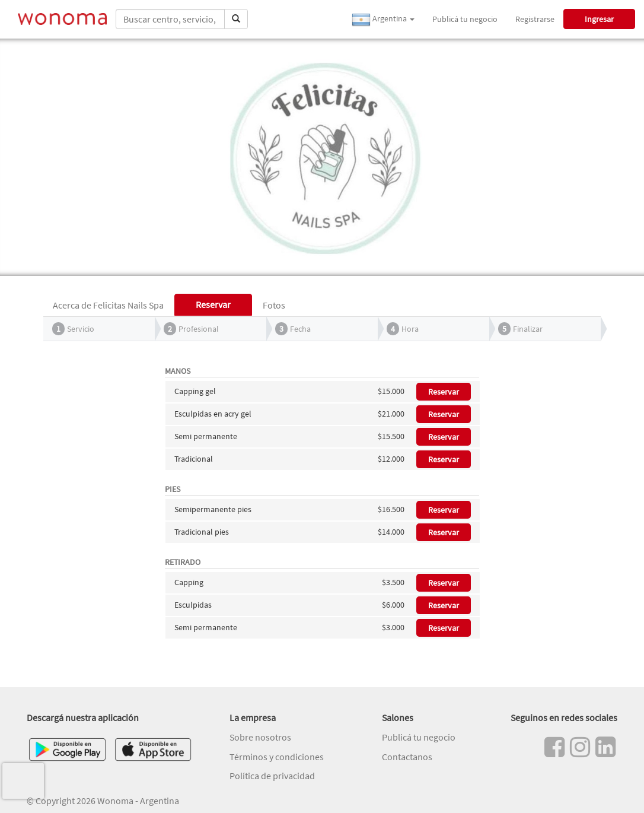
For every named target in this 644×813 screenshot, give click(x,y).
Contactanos (407, 757)
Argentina (383, 20)
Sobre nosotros (260, 737)
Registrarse (535, 19)
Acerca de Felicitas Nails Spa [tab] (108, 305)
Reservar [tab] (213, 304)
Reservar (444, 392)
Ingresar (599, 19)
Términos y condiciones (277, 757)
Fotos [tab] (274, 305)
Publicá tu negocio (465, 19)
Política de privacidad (272, 776)
